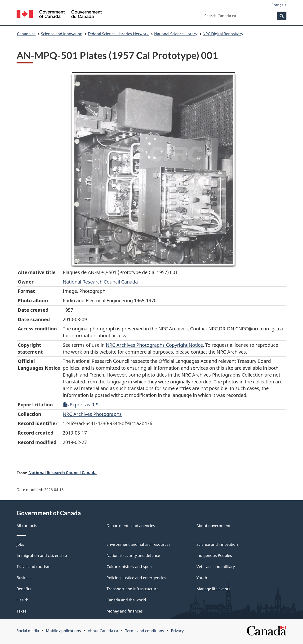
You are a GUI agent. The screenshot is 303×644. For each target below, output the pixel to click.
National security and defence (133, 555)
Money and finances (125, 611)
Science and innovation (62, 34)
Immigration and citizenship (42, 555)
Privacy (177, 631)
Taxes (22, 611)
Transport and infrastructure (133, 589)
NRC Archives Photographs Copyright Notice (154, 345)
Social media (28, 631)
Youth (202, 578)
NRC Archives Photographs (92, 414)
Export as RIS (81, 405)
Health (22, 600)
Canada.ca (26, 34)
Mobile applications (63, 631)
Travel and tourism (33, 567)
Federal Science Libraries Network (118, 34)
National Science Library (176, 34)
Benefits (24, 589)
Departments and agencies (131, 526)
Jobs (20, 544)
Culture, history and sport (130, 567)
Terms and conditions (145, 631)
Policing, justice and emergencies (136, 578)
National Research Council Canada (100, 282)
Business (25, 578)
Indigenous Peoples (214, 555)
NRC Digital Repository (223, 34)
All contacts (27, 526)
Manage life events (213, 589)
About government (214, 526)
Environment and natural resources (138, 544)
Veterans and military (216, 567)
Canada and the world (126, 600)
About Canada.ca (103, 631)
